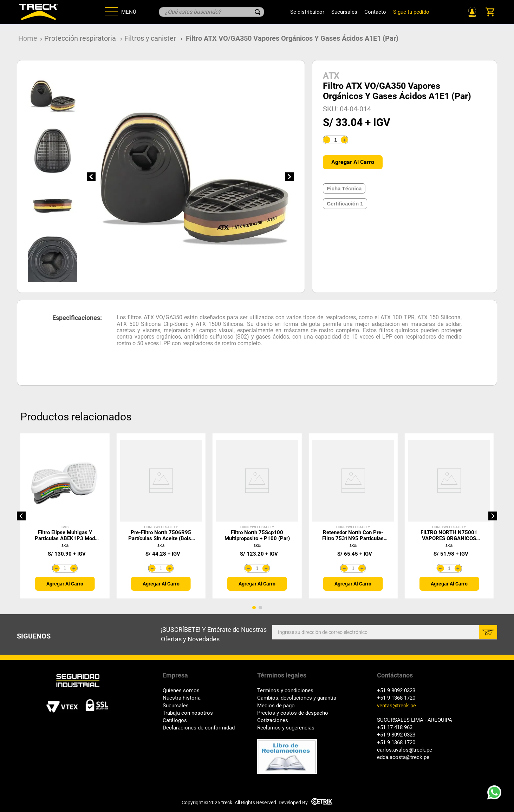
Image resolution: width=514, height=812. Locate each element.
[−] (327, 140)
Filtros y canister (150, 38)
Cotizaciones (273, 721)
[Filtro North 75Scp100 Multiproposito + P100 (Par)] (257, 516)
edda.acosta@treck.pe (403, 757)
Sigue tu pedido (411, 12)
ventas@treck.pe (396, 706)
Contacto (375, 12)
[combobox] (212, 12)
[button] (21, 516)
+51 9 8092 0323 (396, 691)
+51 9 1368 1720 (396, 698)
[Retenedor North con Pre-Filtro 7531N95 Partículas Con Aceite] (353, 516)
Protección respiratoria (80, 38)
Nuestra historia (182, 698)
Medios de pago (276, 706)
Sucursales (344, 12)
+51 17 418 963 (395, 728)
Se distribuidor (307, 12)
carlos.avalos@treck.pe (405, 750)
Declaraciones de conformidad (199, 728)
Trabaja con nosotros (188, 713)
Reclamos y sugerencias (286, 728)
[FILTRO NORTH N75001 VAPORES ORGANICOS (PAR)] (449, 516)
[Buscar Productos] (258, 12)
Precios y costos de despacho (293, 713)
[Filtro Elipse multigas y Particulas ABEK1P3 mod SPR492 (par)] (65, 516)
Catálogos (175, 721)
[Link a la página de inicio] (28, 38)
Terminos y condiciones (285, 691)
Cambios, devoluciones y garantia (297, 698)
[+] (344, 140)
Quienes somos (181, 691)
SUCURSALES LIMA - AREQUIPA (415, 720)
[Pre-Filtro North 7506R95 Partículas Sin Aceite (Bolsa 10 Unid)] (161, 516)
